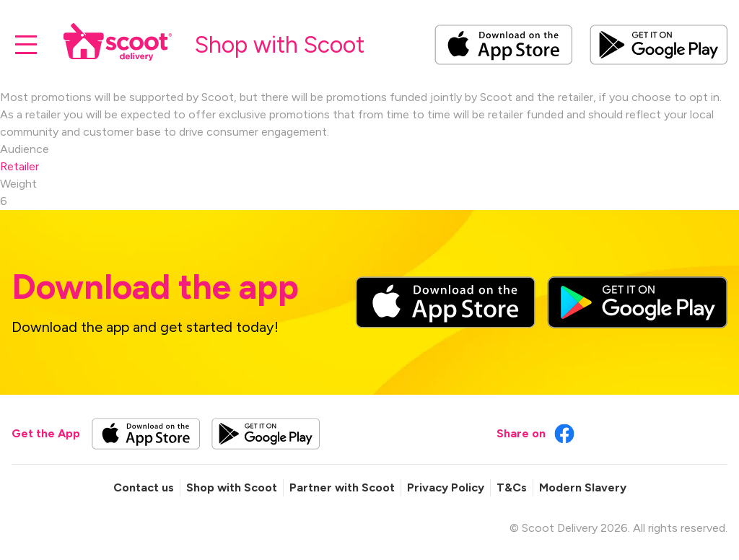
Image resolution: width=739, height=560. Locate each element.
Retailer (19, 166)
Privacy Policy (446, 487)
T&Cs (512, 487)
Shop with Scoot (232, 487)
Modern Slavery (583, 487)
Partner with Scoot (342, 487)
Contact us (144, 487)
